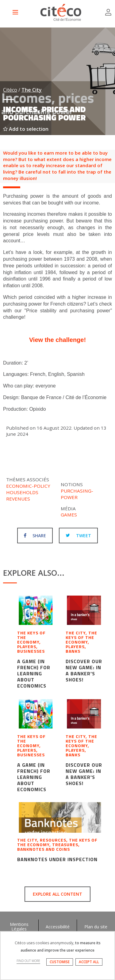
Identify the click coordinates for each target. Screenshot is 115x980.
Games (69, 515)
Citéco (10, 90)
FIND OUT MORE (28, 961)
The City (32, 90)
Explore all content (57, 894)
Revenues (18, 499)
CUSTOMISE (60, 962)
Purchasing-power (77, 494)
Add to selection (26, 129)
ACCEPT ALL (89, 962)
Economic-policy (28, 486)
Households (22, 492)
